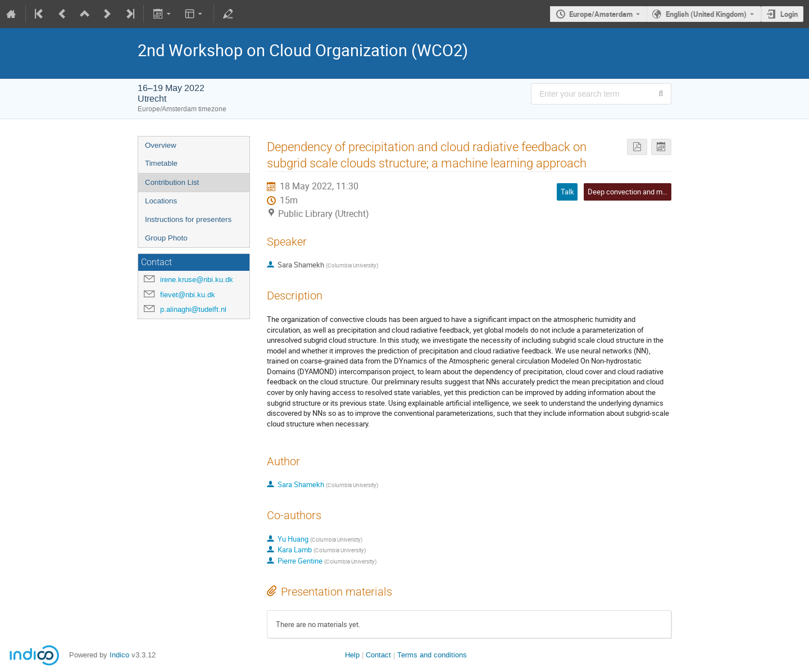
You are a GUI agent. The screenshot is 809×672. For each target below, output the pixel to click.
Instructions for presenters (188, 219)
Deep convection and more (630, 192)
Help (352, 655)
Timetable (161, 163)
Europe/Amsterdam (601, 14)
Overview (161, 145)
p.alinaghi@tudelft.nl (193, 309)
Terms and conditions (432, 655)
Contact (378, 655)
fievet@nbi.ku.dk (188, 295)
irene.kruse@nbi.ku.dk (197, 280)
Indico (119, 655)
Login (789, 14)
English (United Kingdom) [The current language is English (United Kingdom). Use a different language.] (706, 14)
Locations (161, 201)
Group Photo (166, 238)
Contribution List (172, 182)
